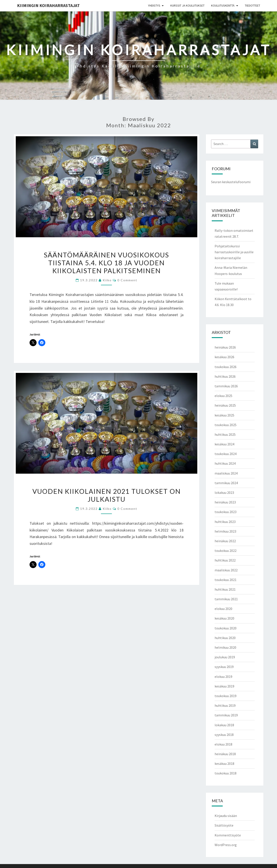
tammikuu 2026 (226, 386)
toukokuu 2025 (226, 425)
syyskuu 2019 (224, 667)
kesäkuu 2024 (224, 444)
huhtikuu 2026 (225, 376)
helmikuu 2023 (225, 531)
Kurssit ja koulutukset (187, 5)
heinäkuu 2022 (225, 541)
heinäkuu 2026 (225, 347)
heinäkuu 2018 (225, 754)
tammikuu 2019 (226, 715)
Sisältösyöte (224, 825)
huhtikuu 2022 (225, 560)
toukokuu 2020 (226, 628)
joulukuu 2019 (225, 657)
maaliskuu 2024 (226, 473)
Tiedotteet (252, 5)
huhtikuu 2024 (225, 463)
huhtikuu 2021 (225, 589)
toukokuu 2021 (226, 580)
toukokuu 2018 (226, 773)
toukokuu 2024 (226, 454)
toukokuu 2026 (226, 367)
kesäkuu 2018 (224, 763)
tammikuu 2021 (226, 599)
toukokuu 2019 (226, 696)
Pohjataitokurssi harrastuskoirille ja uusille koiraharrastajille (234, 252)
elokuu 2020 (223, 609)
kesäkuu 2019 (224, 686)
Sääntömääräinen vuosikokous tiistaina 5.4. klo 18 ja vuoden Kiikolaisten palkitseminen (106, 263)
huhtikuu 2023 (225, 522)
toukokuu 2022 (226, 551)
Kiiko (107, 280)
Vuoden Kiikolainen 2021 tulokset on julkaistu (107, 495)
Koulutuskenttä (223, 5)
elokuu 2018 (223, 744)
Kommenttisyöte (228, 835)
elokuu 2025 (223, 396)
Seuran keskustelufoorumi (231, 182)
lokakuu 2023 (224, 492)
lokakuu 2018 (224, 725)
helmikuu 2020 (225, 647)
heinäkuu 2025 (225, 405)
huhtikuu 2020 (225, 638)
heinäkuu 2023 (225, 502)
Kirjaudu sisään (226, 816)
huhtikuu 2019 (225, 705)
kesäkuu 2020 (224, 618)
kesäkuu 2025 (224, 415)
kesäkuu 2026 (224, 357)
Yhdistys (154, 5)
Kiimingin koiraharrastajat (48, 5)
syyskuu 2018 (224, 735)
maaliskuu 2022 (226, 570)
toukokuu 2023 (226, 512)
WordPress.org (226, 845)
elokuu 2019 (223, 677)
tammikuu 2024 (226, 483)
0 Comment (127, 280)
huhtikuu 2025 (225, 434)
